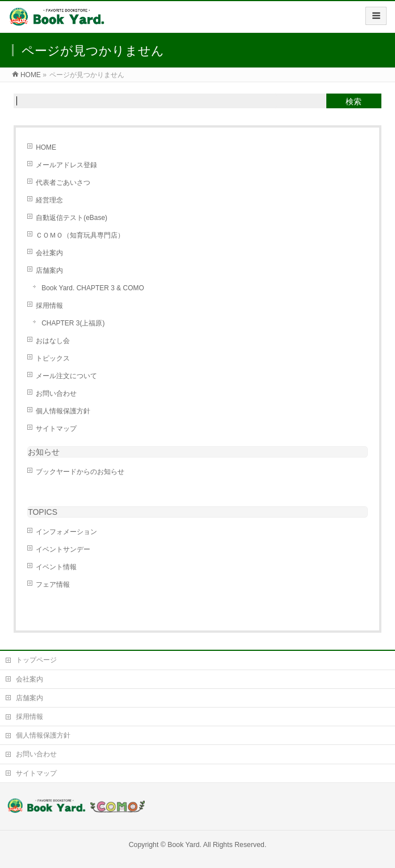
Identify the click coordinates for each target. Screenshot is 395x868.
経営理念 (49, 200)
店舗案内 (49, 270)
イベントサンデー (63, 549)
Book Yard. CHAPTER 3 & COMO (93, 288)
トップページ (36, 660)
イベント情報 (56, 567)
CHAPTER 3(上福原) (73, 323)
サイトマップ (56, 429)
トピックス (53, 358)
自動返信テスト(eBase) (72, 218)
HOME (46, 147)
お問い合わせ (56, 393)
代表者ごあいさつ (63, 183)
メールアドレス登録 (66, 165)
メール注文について (66, 376)
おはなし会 (53, 341)
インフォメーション (66, 532)
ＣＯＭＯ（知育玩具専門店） (80, 235)
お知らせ (44, 452)
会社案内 (49, 253)
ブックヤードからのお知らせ (80, 472)
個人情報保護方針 (63, 411)
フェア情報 (53, 585)
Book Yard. (184, 845)
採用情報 (49, 306)
